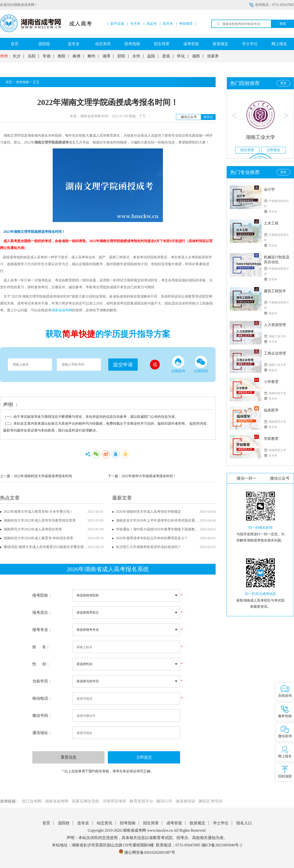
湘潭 (106, 56)
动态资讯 (103, 44)
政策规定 (220, 44)
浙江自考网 (32, 801)
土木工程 (271, 223)
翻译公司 (164, 801)
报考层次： (42, 612)
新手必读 (117, 24)
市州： (6, 56)
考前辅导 (186, 24)
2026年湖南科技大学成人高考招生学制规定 (148, 512)
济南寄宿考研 (114, 801)
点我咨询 (178, 364)
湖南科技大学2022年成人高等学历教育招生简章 (40, 520)
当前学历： (42, 681)
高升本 (168, 24)
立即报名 (273, 150)
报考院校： (42, 595)
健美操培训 (185, 801)
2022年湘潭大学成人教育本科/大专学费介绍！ (38, 512)
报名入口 (244, 823)
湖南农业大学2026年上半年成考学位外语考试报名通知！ (159, 520)
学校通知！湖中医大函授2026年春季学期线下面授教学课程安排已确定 (169, 529)
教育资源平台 (141, 801)
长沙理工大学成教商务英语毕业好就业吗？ (148, 547)
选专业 (73, 44)
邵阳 (121, 56)
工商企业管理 (275, 353)
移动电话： (42, 698)
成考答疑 (191, 44)
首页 (15, 44)
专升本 (135, 24)
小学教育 (271, 382)
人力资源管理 (275, 325)
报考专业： (42, 630)
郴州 (91, 56)
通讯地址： (42, 733)
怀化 (181, 56)
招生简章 (162, 44)
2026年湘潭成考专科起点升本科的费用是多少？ (152, 538)
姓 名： (41, 647)
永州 (136, 56)
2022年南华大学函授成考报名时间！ (149, 476)
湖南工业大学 (260, 137)
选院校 (44, 44)
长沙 (17, 56)
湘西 (196, 56)
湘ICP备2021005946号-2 (222, 845)
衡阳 (61, 56)
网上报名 (279, 44)
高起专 (152, 24)
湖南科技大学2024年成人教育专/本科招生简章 (38, 538)
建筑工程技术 (275, 291)
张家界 (213, 56)
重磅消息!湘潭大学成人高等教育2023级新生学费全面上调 (47, 547)
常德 (47, 56)
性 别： (41, 664)
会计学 (269, 189)
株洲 (76, 56)
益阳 (151, 56)
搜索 (283, 24)
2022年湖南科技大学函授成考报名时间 (43, 476)
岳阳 (32, 56)
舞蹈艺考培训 (210, 801)
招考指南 (132, 44)
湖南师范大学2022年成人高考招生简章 (33, 529)
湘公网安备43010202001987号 (147, 852)
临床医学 (271, 410)
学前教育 (271, 439)
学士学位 (250, 44)
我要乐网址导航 (86, 801)
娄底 (166, 56)
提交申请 (123, 365)
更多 (283, 83)
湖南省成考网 (57, 801)
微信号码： (42, 716)
